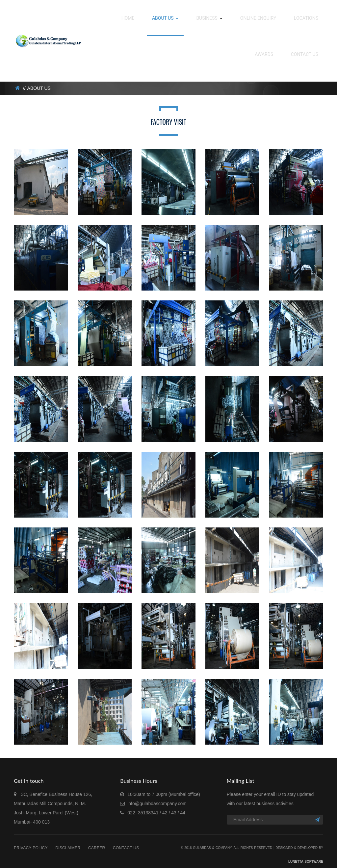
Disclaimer (68, 841)
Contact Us (126, 841)
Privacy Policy (31, 841)
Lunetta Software (306, 855)
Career (97, 841)
